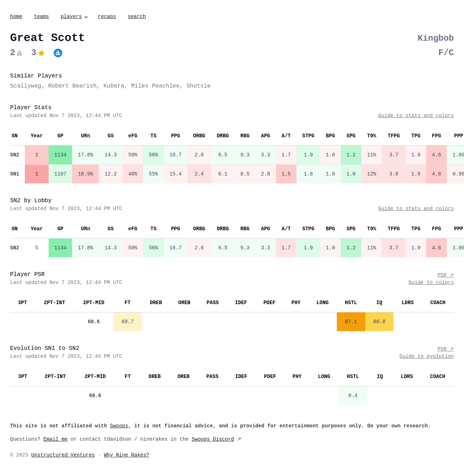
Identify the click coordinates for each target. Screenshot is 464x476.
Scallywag (26, 86)
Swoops (119, 426)
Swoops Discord (213, 439)
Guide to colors (431, 283)
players (75, 17)
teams (41, 17)
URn (86, 136)
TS (153, 136)
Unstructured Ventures (63, 455)
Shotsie (199, 86)
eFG (133, 136)
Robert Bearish (72, 86)
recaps (107, 17)
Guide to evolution (427, 356)
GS (111, 136)
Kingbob (436, 38)
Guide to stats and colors (416, 116)
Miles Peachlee (155, 86)
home (16, 17)
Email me (55, 439)
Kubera (114, 86)
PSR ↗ (446, 275)
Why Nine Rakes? (126, 455)
